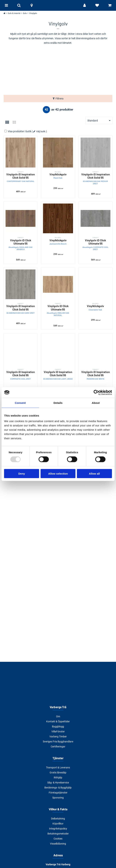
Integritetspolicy (58, 829)
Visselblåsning (58, 844)
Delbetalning (58, 819)
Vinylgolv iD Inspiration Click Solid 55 (21, 177)
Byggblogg (58, 726)
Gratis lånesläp (58, 773)
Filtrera (60, 99)
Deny (22, 474)
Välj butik (41, 131)
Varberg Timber (58, 737)
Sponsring (58, 798)
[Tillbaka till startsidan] (58, 5)
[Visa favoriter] (97, 5)
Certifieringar (58, 747)
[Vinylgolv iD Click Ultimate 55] (21, 218)
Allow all (94, 474)
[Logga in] (85, 5)
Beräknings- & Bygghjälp (58, 788)
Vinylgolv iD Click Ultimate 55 (21, 244)
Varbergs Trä (58, 707)
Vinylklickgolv (58, 175)
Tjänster (58, 758)
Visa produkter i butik (18, 131)
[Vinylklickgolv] (58, 152)
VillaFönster (58, 731)
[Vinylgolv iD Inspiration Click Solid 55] (21, 152)
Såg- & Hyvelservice (58, 783)
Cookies (58, 839)
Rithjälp (58, 778)
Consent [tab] (20, 403)
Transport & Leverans (58, 767)
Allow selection (58, 474)
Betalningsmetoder (58, 834)
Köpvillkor (58, 824)
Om (58, 716)
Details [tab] (58, 403)
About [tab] (96, 403)
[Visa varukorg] (110, 5)
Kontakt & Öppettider (58, 721)
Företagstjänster (58, 793)
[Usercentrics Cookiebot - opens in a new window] (96, 392)
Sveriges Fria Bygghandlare (58, 742)
